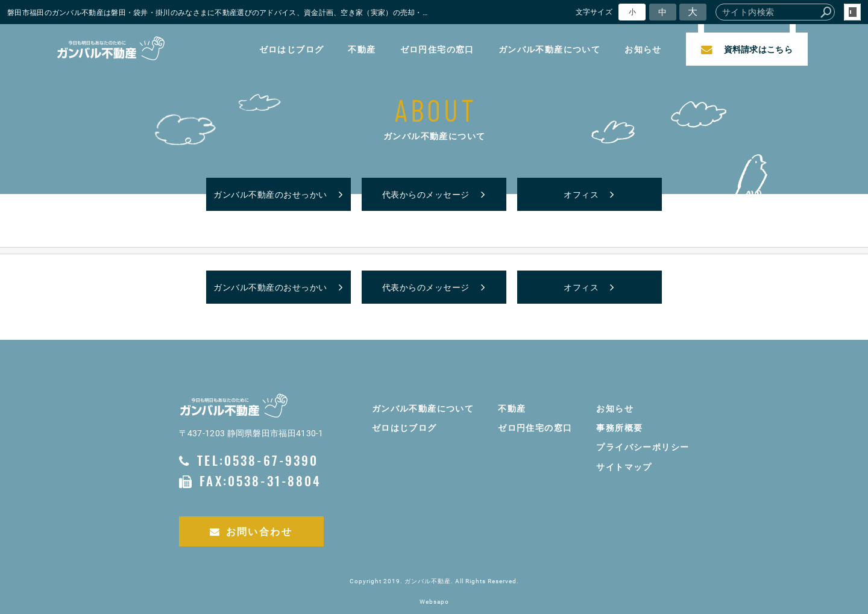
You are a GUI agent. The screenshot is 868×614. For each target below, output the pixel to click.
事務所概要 (619, 428)
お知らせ (643, 49)
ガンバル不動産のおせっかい (270, 195)
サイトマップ (624, 467)
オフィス (581, 195)
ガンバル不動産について (549, 49)
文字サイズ (594, 12)
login (852, 12)
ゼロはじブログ (291, 49)
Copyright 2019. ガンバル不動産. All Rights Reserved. (434, 581)
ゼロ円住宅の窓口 (437, 49)
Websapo (434, 602)
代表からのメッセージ (426, 195)
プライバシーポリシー (643, 447)
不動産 (362, 49)
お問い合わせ (251, 531)
